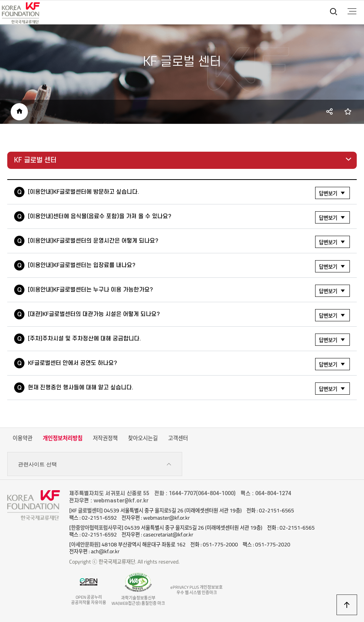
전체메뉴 (352, 11)
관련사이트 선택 (95, 464)
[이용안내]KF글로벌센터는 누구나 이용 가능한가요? (189, 291)
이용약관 (23, 438)
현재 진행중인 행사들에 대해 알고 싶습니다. (189, 389)
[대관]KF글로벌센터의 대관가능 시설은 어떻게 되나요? (189, 315)
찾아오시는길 (143, 438)
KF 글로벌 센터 (35, 160)
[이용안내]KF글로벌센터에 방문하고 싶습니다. (189, 193)
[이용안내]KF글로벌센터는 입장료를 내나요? (189, 266)
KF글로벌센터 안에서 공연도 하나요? (189, 364)
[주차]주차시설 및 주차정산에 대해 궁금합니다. (189, 340)
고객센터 (178, 438)
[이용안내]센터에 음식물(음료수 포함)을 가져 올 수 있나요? (189, 217)
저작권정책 (105, 438)
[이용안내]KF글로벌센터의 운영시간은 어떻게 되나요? (189, 242)
